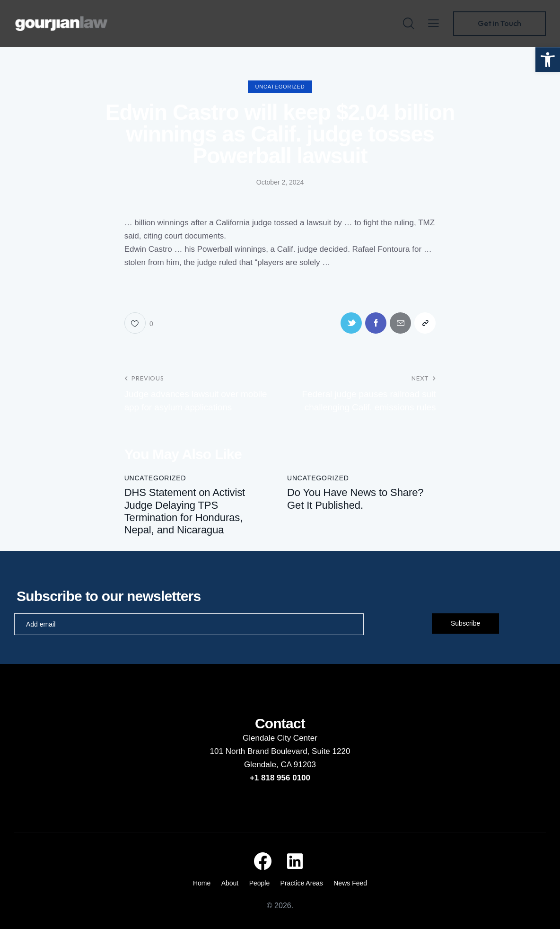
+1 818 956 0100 (280, 778)
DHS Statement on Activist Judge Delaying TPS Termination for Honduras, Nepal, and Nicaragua (185, 511)
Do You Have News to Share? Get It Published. (355, 499)
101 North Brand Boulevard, (261, 751)
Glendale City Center (280, 738)
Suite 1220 (331, 751)
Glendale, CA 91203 (280, 765)
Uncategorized (280, 87)
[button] (548, 60)
